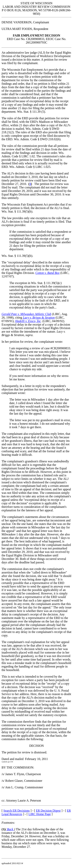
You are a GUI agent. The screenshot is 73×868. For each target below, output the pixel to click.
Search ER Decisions (16, 811)
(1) (3, 829)
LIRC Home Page (40, 814)
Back (10, 829)
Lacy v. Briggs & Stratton (39, 318)
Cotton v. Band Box (47, 273)
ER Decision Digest (48, 811)
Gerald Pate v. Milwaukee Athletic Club (26, 314)
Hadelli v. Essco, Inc (28, 321)
